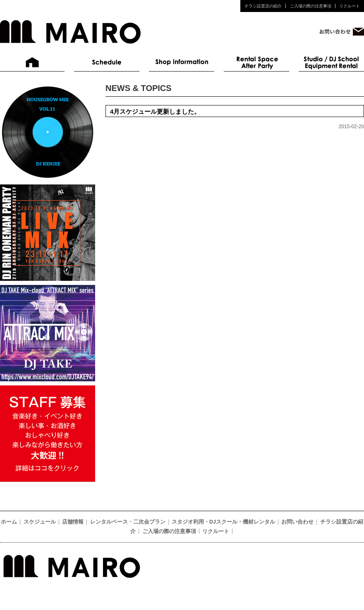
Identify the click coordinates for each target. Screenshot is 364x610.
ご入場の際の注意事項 (311, 6)
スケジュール (107, 62)
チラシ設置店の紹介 (263, 6)
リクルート (350, 6)
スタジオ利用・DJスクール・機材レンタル (331, 62)
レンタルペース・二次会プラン (256, 62)
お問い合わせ (297, 522)
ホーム (33, 62)
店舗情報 (182, 62)
